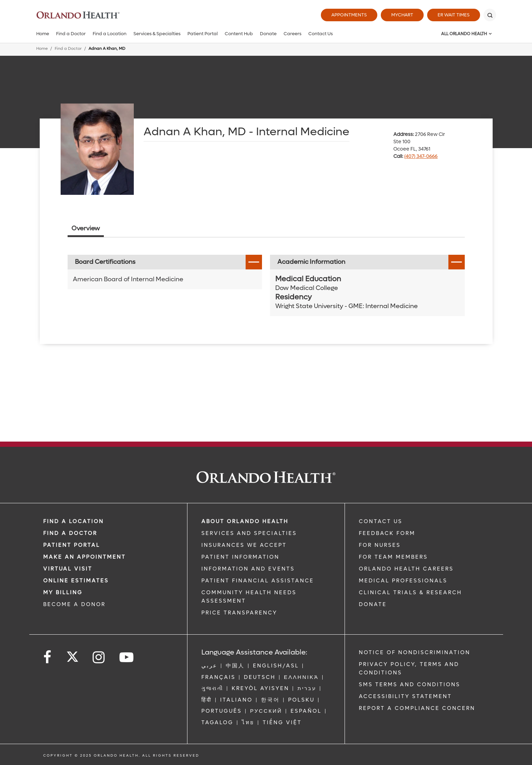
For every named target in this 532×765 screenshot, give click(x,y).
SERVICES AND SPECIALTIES (249, 533)
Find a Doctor (71, 34)
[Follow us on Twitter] (72, 655)
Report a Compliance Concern (417, 708)
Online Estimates (76, 581)
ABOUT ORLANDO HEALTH (245, 521)
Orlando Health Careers (406, 569)
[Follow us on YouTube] (127, 657)
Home (43, 34)
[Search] (490, 15)
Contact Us (321, 34)
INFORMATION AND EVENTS (248, 569)
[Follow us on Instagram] (99, 657)
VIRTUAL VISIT (68, 569)
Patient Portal (203, 34)
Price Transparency (239, 613)
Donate (268, 34)
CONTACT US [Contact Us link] (381, 521)
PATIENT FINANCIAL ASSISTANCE (258, 581)
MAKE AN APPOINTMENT (84, 557)
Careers (292, 34)
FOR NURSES (380, 545)
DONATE (373, 604)
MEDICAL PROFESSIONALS (403, 581)
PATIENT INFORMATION (240, 557)
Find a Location (110, 34)
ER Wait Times (454, 15)
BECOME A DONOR (74, 604)
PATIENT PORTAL (72, 545)
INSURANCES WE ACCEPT (244, 545)
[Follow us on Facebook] (48, 657)
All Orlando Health (464, 34)
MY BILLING (63, 592)
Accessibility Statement (405, 696)
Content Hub (239, 34)
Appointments (349, 15)
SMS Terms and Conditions (410, 684)
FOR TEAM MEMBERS (393, 557)
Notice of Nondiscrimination (415, 652)
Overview (86, 228)
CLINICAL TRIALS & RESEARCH (410, 592)
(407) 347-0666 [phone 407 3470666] (421, 156)
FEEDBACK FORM (387, 533)
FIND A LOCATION (74, 521)
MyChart (402, 15)
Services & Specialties (157, 34)
